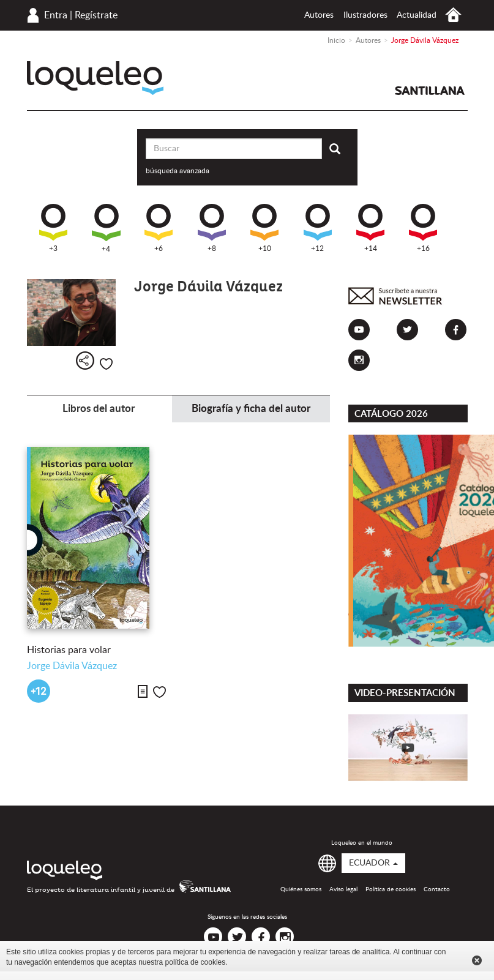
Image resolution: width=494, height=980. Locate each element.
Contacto (437, 889)
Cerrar (477, 960)
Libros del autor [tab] (99, 409)
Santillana (430, 91)
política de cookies (196, 962)
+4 (106, 228)
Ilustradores (365, 15)
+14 (370, 228)
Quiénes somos (301, 889)
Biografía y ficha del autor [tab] (251, 409)
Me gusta (106, 364)
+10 (264, 228)
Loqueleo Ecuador (95, 78)
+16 (423, 228)
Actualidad (417, 15)
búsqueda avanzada (178, 171)
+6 (159, 228)
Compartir (85, 361)
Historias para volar (69, 650)
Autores (319, 15)
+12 (318, 228)
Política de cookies (391, 889)
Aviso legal (343, 889)
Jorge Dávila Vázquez (72, 666)
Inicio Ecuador (453, 15)
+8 (212, 228)
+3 (53, 228)
